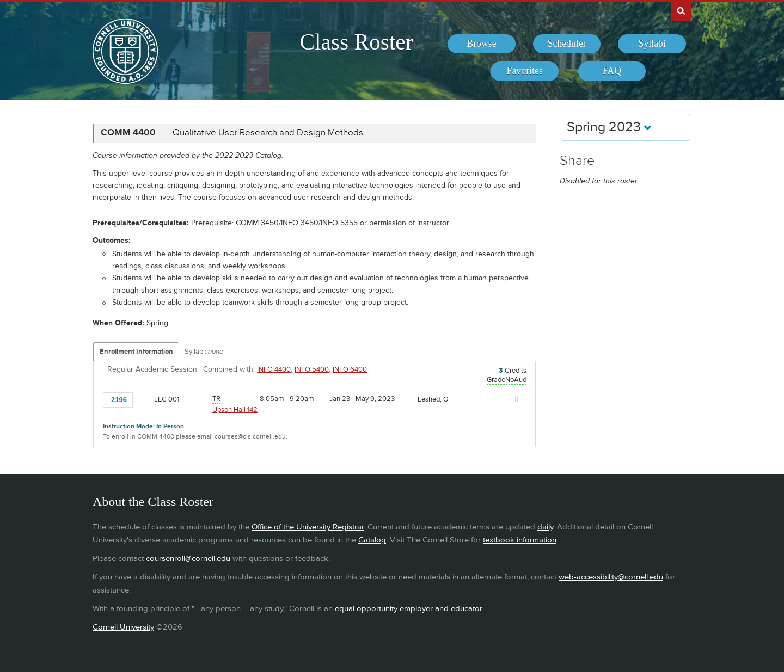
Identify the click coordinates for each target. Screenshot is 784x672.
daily (545, 527)
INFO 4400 (274, 369)
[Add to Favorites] (144, 399)
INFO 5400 (312, 369)
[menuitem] (482, 44)
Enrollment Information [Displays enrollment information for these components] (136, 352)
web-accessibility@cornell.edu (611, 577)
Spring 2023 (609, 127)
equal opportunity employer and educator (408, 609)
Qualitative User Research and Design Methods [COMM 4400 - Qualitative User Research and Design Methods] (268, 133)
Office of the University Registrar (308, 527)
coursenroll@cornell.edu (188, 559)
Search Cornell (681, 10)
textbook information (520, 540)
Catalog (372, 540)
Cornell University (123, 627)
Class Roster (356, 42)
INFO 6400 (350, 369)
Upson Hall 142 (235, 410)
